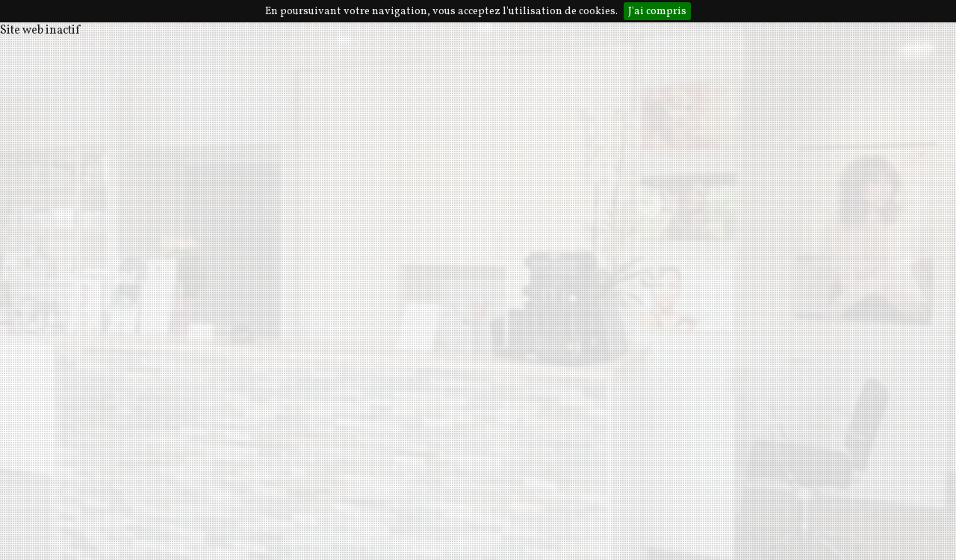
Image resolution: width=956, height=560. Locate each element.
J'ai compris (657, 11)
